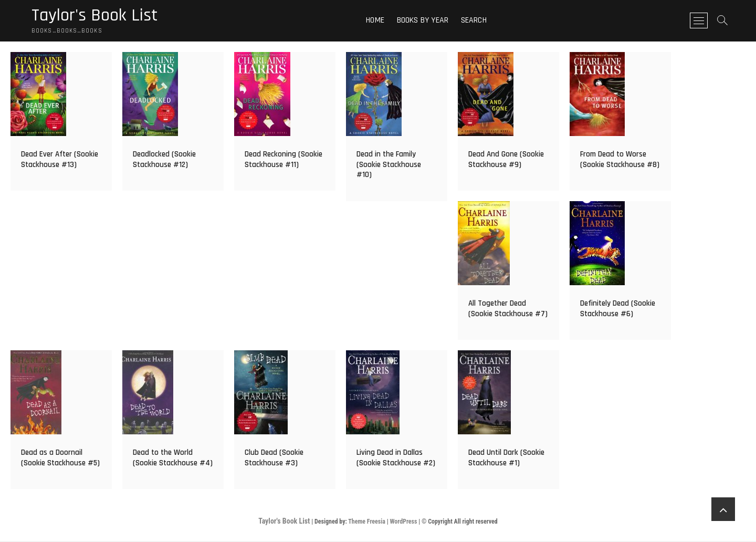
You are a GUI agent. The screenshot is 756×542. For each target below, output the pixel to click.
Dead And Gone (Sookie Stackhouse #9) (506, 161)
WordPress (403, 523)
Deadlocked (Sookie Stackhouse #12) (164, 161)
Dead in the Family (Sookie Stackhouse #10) (389, 166)
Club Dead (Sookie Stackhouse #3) (274, 459)
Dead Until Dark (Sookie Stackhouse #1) (506, 459)
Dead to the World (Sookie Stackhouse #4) (173, 459)
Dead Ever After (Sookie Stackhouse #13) (60, 161)
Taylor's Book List (98, 16)
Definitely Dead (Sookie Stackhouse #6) (618, 310)
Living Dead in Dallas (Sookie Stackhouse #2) (396, 459)
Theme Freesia (367, 523)
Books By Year (426, 21)
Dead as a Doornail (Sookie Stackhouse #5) (60, 459)
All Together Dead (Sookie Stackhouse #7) (508, 310)
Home (379, 21)
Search (477, 21)
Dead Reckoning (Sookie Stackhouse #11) (283, 161)
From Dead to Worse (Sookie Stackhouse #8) (620, 161)
